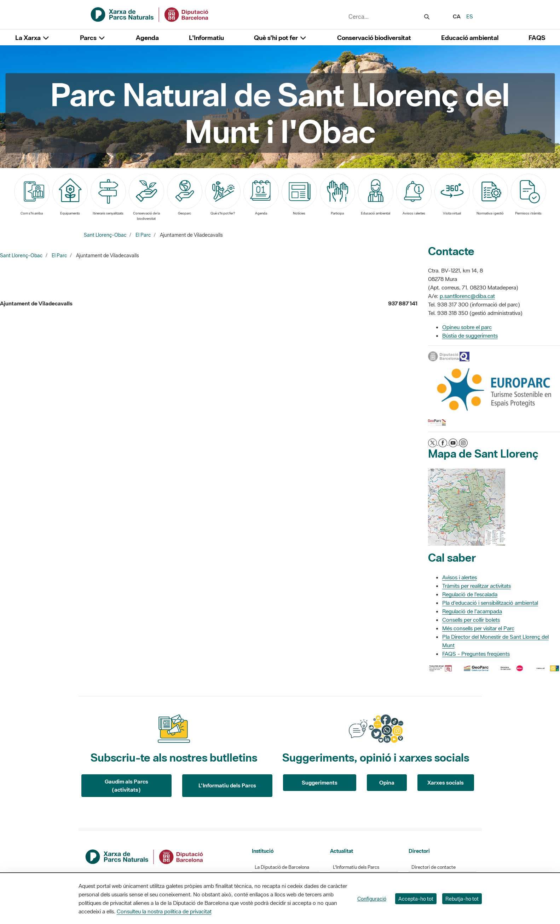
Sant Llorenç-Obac (105, 235)
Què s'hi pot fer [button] (281, 38)
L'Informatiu (206, 38)
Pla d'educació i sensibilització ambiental (490, 603)
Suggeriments (320, 782)
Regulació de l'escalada (470, 594)
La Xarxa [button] (33, 38)
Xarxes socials (446, 782)
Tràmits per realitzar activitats (477, 586)
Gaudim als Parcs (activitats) (126, 785)
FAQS (537, 38)
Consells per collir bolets (471, 620)
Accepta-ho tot (416, 899)
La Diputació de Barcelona (282, 867)
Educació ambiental (470, 38)
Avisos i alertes (460, 577)
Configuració (372, 899)
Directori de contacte (434, 867)
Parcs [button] (93, 38)
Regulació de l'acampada (472, 611)
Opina (387, 782)
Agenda (147, 38)
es (470, 16)
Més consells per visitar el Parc (478, 628)
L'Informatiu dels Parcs (227, 785)
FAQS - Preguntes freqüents (476, 654)
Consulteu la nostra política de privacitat (164, 911)
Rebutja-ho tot (462, 899)
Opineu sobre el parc (467, 327)
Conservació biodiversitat (374, 38)
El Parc (143, 235)
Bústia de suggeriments (470, 335)
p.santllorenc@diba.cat (467, 296)
